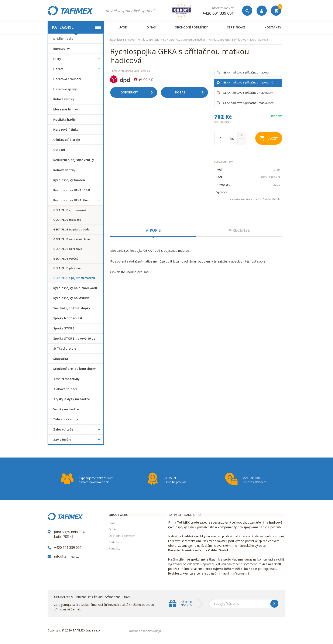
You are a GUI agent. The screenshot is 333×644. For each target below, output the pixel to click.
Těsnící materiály (66, 379)
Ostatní (59, 150)
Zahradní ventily (66, 419)
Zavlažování (78, 440)
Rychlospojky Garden (69, 180)
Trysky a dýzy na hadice (72, 399)
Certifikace (236, 27)
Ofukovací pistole (67, 140)
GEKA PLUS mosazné (67, 220)
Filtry (78, 59)
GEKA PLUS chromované (70, 210)
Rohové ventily (64, 170)
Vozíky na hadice (66, 409)
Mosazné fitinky (66, 109)
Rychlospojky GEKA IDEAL (72, 190)
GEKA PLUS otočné (66, 258)
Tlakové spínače (65, 389)
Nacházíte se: (118, 40)
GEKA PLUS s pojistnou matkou (74, 278)
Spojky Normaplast (68, 318)
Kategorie (76, 27)
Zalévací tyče (78, 429)
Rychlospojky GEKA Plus (78, 200)
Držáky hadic (63, 39)
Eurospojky (62, 49)
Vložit (269, 138)
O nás (151, 27)
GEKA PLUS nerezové (68, 249)
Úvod (123, 27)
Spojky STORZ (64, 328)
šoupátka (61, 359)
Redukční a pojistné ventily (74, 160)
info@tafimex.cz (223, 8)
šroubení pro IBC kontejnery (75, 369)
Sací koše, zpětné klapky (72, 308)
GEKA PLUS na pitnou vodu (71, 229)
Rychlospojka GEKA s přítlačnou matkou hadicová (238, 40)
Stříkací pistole (65, 348)
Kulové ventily (64, 99)
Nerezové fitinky (66, 129)
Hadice (78, 69)
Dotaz (191, 92)
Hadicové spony (65, 89)
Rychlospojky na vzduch (71, 298)
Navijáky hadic (64, 119)
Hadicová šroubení (67, 79)
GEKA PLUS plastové (67, 268)
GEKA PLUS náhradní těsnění (73, 239)
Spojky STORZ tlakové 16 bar (75, 338)
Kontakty (273, 27)
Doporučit (138, 92)
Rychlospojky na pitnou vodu (75, 288)
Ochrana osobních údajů (145, 631)
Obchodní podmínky (191, 27)
